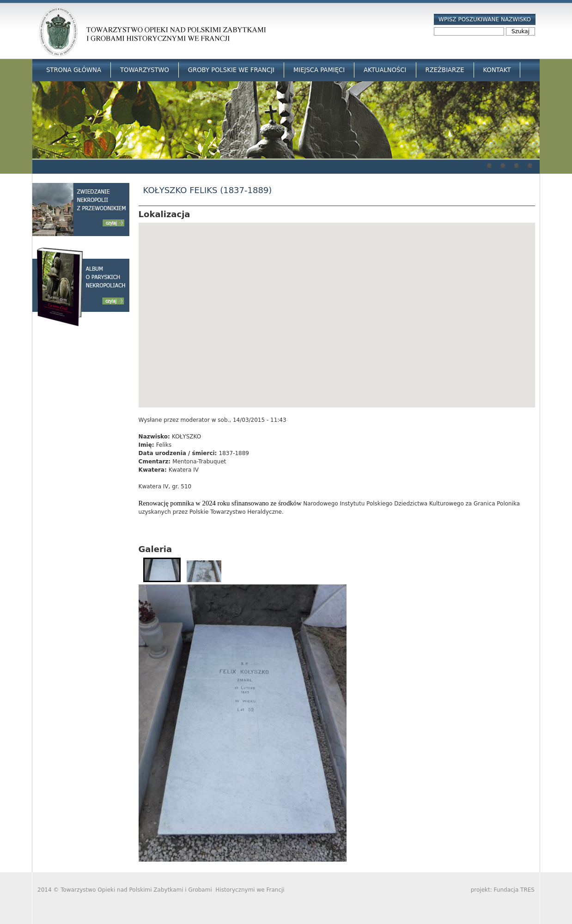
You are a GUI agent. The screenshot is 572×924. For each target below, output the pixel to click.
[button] (337, 307)
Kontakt (497, 70)
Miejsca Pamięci (319, 70)
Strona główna (74, 70)
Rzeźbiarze (445, 70)
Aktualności (385, 70)
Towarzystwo (145, 70)
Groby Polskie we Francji (231, 70)
